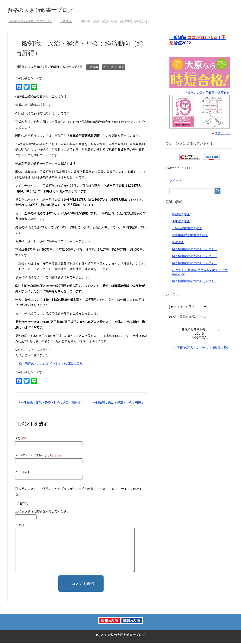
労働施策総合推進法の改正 (190, 237)
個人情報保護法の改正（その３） (194, 258)
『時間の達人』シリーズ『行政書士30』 (202, 350)
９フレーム (222, 136)
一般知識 (93, 68)
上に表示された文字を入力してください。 (44, 512)
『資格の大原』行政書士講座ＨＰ (207, 95)
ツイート (175, 183)
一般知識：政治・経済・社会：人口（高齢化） (52, 404)
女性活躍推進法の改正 (187, 231)
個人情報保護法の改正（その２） (194, 265)
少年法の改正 (181, 224)
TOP (30, 22)
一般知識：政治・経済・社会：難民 (117, 404)
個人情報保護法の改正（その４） (194, 251)
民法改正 (178, 244)
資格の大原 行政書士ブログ (50, 10)
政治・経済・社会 (114, 68)
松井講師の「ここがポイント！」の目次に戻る (51, 365)
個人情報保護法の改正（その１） (194, 283)
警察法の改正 (181, 217)
